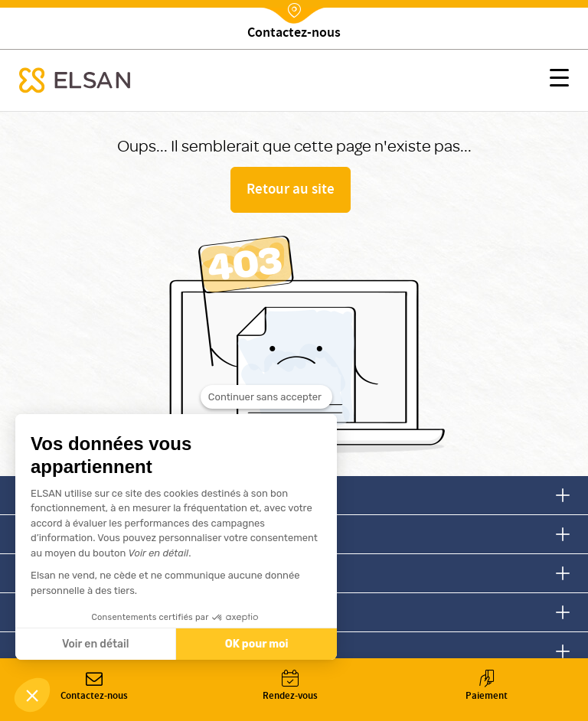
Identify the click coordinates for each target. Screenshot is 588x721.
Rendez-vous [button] (290, 687)
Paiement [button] (486, 687)
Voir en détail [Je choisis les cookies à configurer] (95, 644)
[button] (559, 80)
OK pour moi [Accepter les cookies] (257, 644)
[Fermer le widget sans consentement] (266, 406)
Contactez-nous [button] (94, 687)
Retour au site (291, 191)
